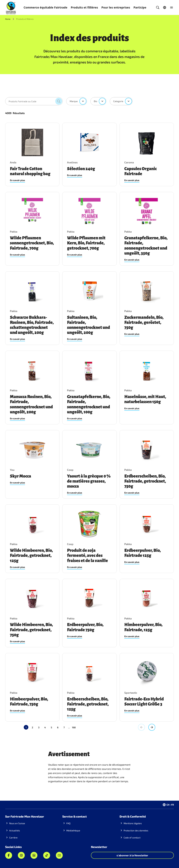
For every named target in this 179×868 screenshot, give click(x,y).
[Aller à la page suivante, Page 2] (152, 727)
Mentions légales (133, 823)
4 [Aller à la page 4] (45, 727)
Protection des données (136, 830)
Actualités (15, 830)
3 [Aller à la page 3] (39, 727)
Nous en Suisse (17, 823)
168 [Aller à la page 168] (61, 727)
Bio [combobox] (95, 101)
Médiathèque (73, 830)
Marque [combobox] (74, 101)
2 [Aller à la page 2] (32, 727)
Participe (140, 7)
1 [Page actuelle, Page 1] (26, 727)
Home (8, 19)
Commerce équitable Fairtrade (45, 7)
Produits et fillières (84, 7)
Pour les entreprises (116, 7)
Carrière (13, 838)
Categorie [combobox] (118, 101)
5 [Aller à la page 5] (51, 727)
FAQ (68, 823)
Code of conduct (132, 838)
